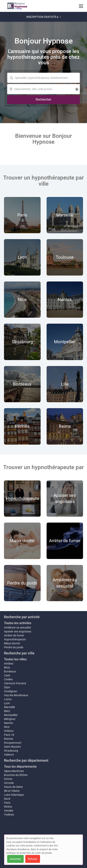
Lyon (7, 703)
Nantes (8, 723)
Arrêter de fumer (14, 635)
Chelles (8, 679)
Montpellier (11, 715)
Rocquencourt (13, 743)
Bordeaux (10, 671)
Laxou (8, 699)
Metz (7, 711)
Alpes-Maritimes (14, 771)
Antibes (9, 664)
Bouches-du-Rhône (16, 775)
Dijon (7, 687)
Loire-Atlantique (14, 795)
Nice (7, 727)
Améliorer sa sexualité (17, 627)
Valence (9, 755)
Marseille (9, 707)
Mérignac (10, 719)
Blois (7, 667)
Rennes (9, 739)
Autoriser (15, 859)
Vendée (9, 811)
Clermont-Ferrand (15, 683)
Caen (7, 675)
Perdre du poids (14, 647)
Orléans (9, 731)
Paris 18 (9, 735)
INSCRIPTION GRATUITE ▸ (44, 17)
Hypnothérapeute (15, 639)
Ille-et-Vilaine (12, 791)
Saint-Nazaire (12, 747)
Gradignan (11, 691)
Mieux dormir (12, 643)
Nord (7, 799)
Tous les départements (20, 767)
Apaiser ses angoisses (18, 631)
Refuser (33, 859)
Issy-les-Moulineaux (16, 695)
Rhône (8, 807)
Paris (7, 803)
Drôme (8, 779)
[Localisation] (43, 89)
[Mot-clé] (43, 78)
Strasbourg (11, 751)
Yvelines (9, 815)
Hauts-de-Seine (13, 787)
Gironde (9, 783)
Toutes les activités (18, 623)
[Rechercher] (43, 100)
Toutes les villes (15, 659)
